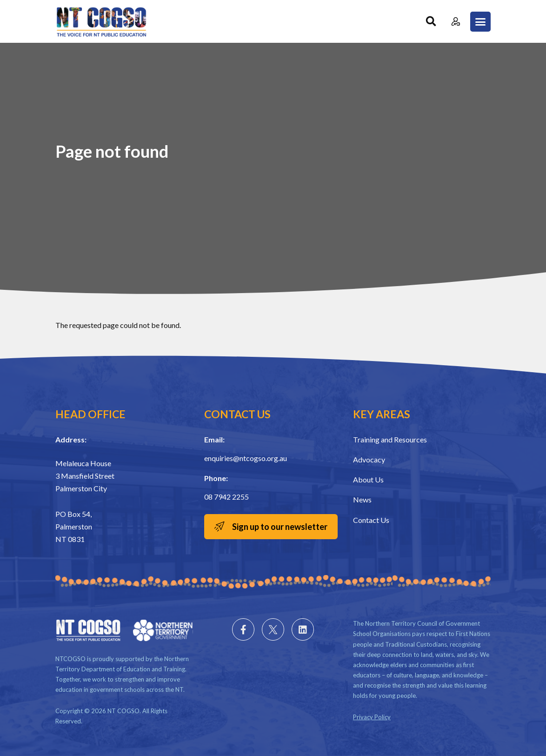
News (362, 499)
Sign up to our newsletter (280, 527)
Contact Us (371, 520)
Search (431, 22)
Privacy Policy (372, 717)
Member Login (456, 22)
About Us (368, 479)
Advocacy (369, 459)
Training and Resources (390, 439)
